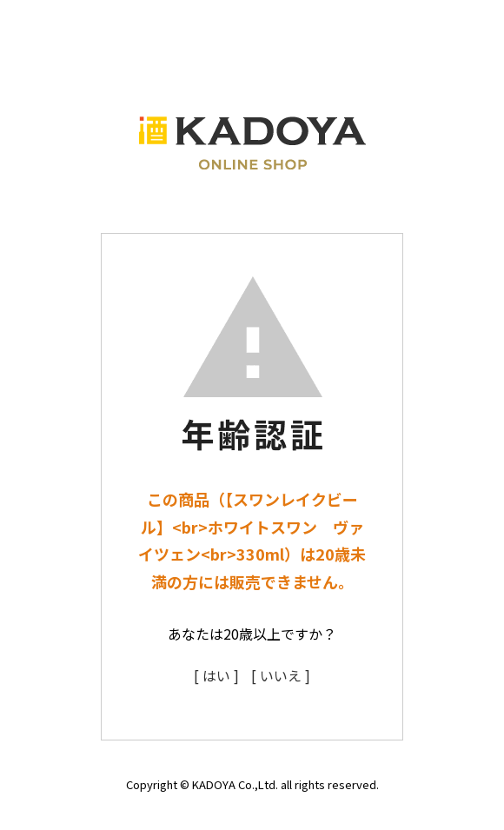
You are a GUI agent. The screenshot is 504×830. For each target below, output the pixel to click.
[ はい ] (216, 675)
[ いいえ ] (281, 675)
